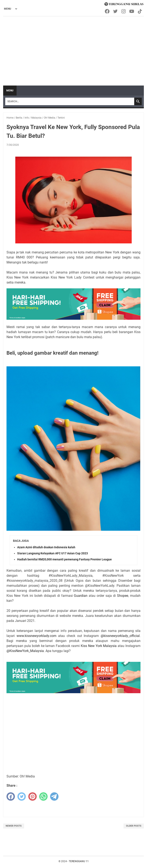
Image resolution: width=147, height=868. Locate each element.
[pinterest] (33, 796)
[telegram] (54, 796)
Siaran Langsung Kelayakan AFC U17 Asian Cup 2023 (53, 553)
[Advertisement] (73, 48)
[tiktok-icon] (140, 11)
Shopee (123, 596)
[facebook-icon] (107, 11)
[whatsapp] (43, 796)
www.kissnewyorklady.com (36, 636)
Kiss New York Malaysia (99, 646)
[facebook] (11, 796)
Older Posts (134, 826)
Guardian (81, 596)
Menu (10, 91)
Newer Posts (14, 826)
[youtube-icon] (132, 11)
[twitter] (22, 796)
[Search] (70, 101)
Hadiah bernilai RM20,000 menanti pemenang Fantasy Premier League (64, 559)
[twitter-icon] (116, 11)
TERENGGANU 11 (79, 861)
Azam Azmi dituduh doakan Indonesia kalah (46, 547)
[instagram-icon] (124, 11)
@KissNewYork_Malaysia (25, 651)
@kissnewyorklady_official (120, 636)
